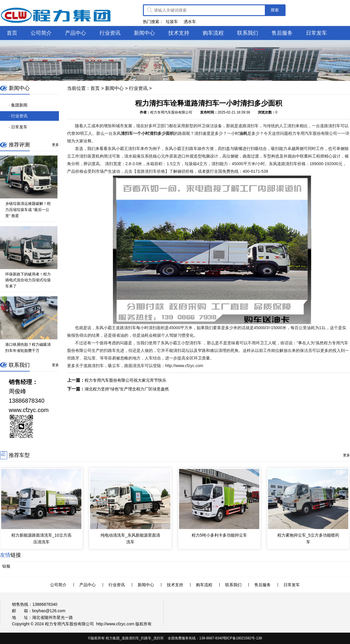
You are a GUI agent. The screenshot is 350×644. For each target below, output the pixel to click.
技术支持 (179, 33)
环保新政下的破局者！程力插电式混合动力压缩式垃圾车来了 (28, 280)
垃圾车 (172, 22)
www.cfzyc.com (120, 624)
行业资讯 (110, 33)
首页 (12, 33)
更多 (55, 145)
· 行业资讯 (18, 116)
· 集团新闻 (18, 105)
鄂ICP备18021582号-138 (243, 638)
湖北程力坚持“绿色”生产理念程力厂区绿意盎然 (127, 389)
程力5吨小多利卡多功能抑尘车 (219, 535)
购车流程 (213, 33)
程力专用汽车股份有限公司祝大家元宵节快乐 (125, 380)
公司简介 (41, 33)
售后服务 (282, 33)
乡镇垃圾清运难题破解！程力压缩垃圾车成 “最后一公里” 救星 (28, 210)
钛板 (6, 566)
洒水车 (190, 22)
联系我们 (248, 33)
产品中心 (76, 33)
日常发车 (316, 33)
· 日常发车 (18, 127)
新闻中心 (144, 33)
